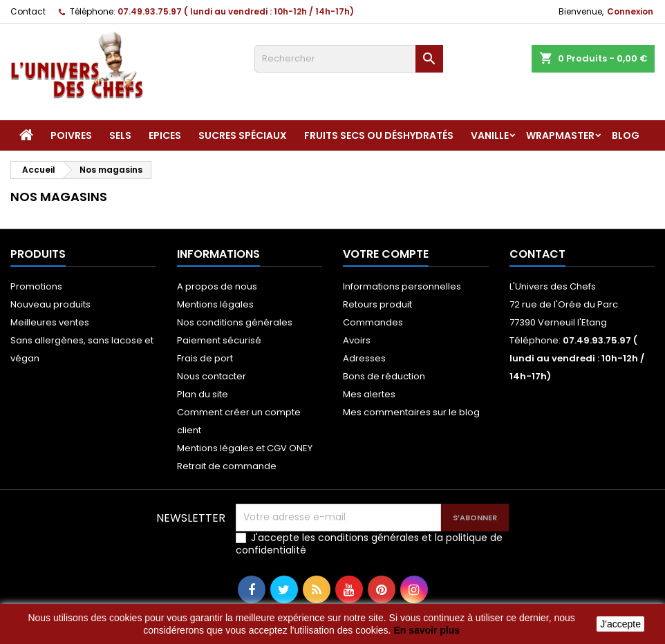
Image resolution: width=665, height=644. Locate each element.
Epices (165, 135)
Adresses (364, 358)
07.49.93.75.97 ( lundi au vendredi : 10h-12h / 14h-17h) (236, 11)
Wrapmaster (560, 135)
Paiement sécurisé (219, 340)
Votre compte (386, 254)
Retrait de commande (227, 466)
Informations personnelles (402, 286)
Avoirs (357, 340)
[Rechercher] (349, 59)
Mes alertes (369, 394)
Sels (120, 135)
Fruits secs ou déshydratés (379, 135)
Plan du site (203, 394)
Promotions (36, 286)
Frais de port (205, 358)
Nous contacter (212, 376)
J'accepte (620, 624)
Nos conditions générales (235, 322)
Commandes (373, 322)
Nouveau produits (50, 304)
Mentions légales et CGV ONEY (245, 448)
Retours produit (377, 304)
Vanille (490, 135)
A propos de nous (217, 286)
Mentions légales (215, 304)
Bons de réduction (384, 376)
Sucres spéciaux (243, 135)
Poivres (71, 135)
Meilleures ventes (50, 322)
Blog (626, 135)
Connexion (630, 11)
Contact (28, 11)
